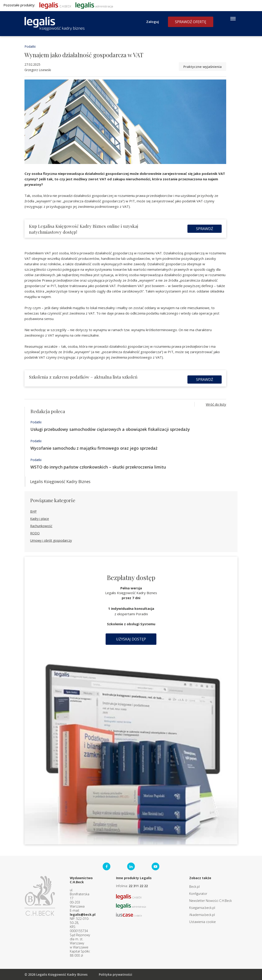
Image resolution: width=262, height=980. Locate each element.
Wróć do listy (216, 404)
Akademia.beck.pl (202, 915)
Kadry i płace (40, 519)
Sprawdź (205, 229)
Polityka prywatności (115, 974)
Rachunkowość (41, 526)
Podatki (30, 46)
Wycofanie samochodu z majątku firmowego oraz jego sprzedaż (94, 448)
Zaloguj (153, 22)
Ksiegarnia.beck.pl (202, 908)
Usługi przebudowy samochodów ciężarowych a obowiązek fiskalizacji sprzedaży (110, 429)
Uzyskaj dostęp (131, 639)
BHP (33, 511)
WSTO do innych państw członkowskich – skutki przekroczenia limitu (98, 467)
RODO (35, 533)
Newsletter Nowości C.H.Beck (211, 901)
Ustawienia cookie (203, 922)
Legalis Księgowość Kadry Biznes (60, 481)
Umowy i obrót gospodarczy (51, 540)
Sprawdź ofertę (191, 22)
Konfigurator (198, 894)
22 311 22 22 (138, 886)
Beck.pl (194, 887)
